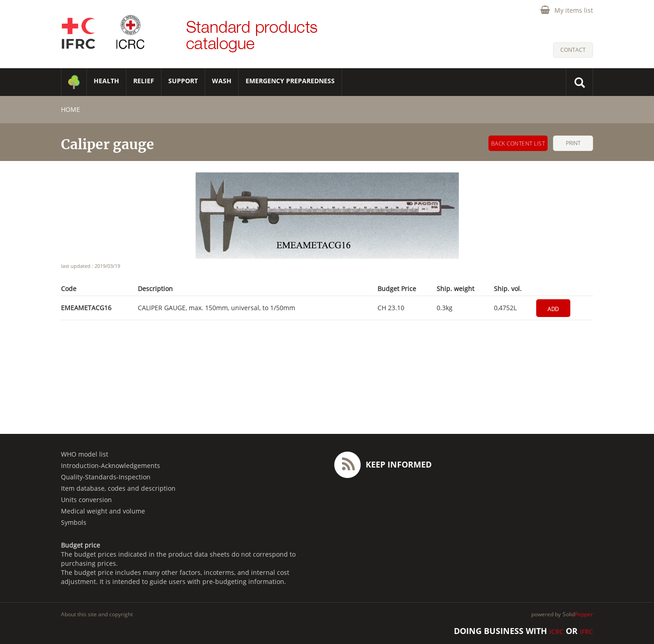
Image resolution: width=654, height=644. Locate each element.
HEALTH (106, 81)
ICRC (556, 631)
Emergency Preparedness (290, 81)
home (70, 109)
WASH (222, 81)
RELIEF (144, 81)
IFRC (586, 631)
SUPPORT (183, 81)
